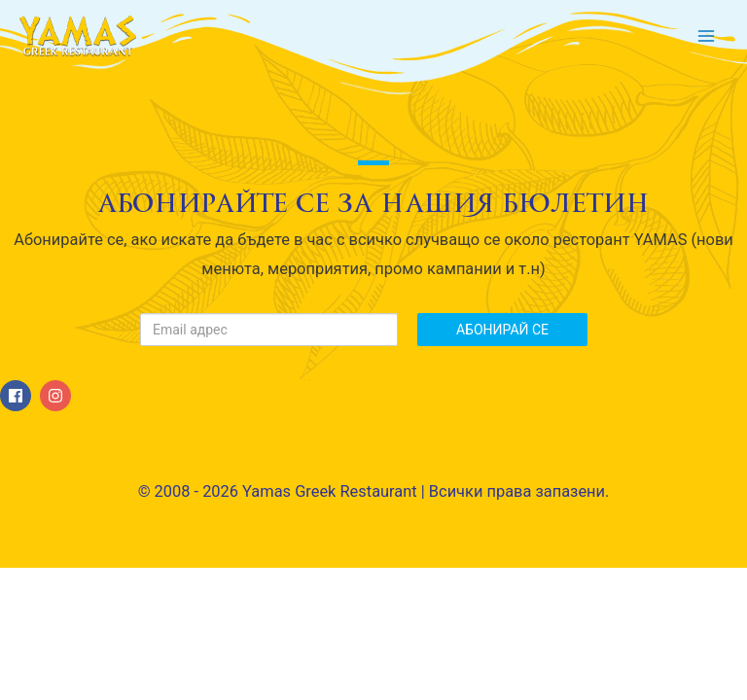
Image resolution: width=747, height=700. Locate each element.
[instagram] (58, 396)
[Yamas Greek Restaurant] (78, 36)
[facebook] (18, 396)
